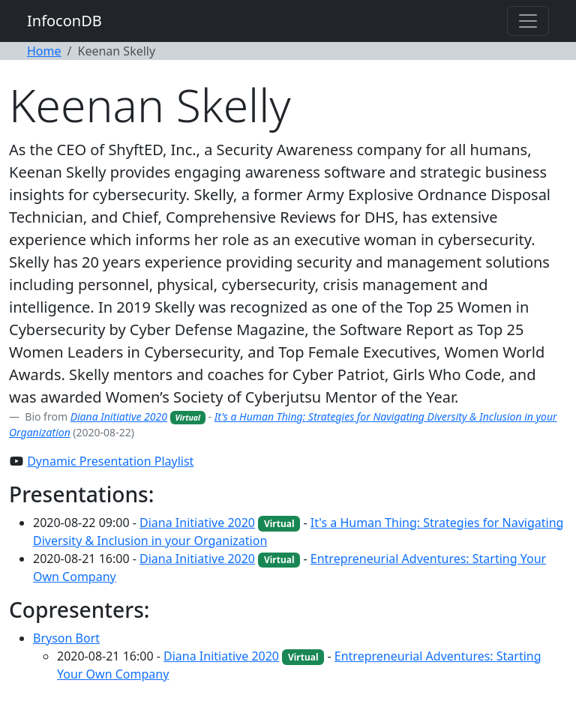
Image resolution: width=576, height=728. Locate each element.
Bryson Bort (66, 638)
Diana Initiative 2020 (119, 416)
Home (44, 51)
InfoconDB (64, 21)
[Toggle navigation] (528, 21)
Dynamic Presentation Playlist (110, 461)
